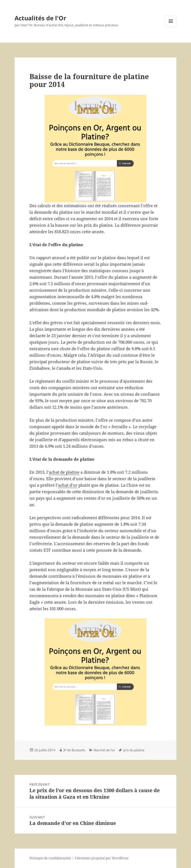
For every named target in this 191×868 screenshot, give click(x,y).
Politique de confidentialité (50, 858)
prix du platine (134, 750)
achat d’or (68, 485)
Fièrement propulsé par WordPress (102, 858)
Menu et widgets (171, 27)
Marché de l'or (104, 750)
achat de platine (64, 472)
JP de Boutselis (74, 750)
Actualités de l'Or (40, 18)
